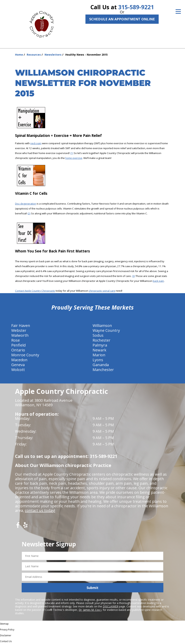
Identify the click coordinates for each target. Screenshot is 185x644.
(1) (72, 153)
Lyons (98, 360)
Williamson (102, 325)
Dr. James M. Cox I (90, 610)
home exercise (74, 158)
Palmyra (100, 345)
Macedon (19, 360)
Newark (99, 350)
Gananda (101, 365)
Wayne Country (106, 330)
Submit (92, 588)
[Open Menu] (178, 11)
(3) (133, 276)
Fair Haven (21, 325)
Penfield (18, 345)
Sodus (98, 335)
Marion (99, 355)
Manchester (103, 370)
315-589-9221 (136, 7)
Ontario (18, 350)
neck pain (36, 143)
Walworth (20, 335)
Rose (16, 340)
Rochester (102, 340)
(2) (29, 213)
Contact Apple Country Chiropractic (35, 291)
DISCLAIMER (111, 606)
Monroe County (25, 355)
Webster (19, 330)
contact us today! (40, 510)
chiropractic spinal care (102, 291)
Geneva (18, 365)
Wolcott (18, 370)
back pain (158, 281)
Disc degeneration (26, 204)
